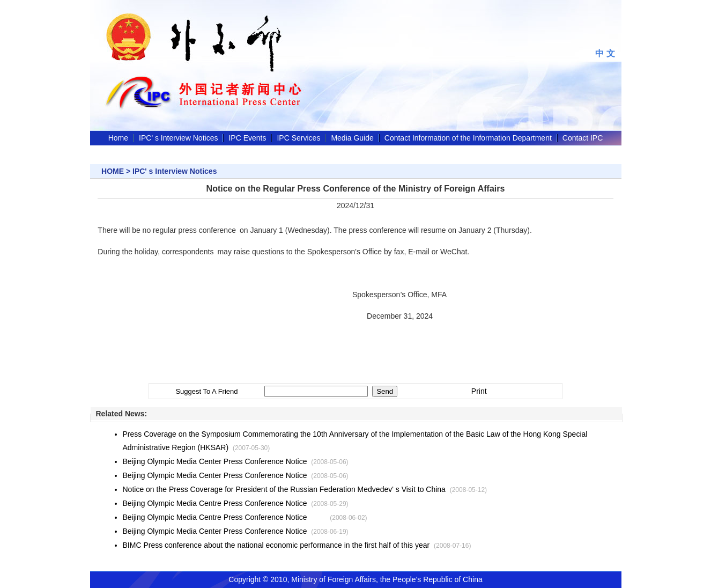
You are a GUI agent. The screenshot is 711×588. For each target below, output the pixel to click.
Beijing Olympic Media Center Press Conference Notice (215, 461)
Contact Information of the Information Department (468, 138)
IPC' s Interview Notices (178, 138)
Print (479, 391)
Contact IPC (583, 138)
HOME (113, 171)
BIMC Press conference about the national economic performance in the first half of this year (276, 545)
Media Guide (352, 138)
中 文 (605, 53)
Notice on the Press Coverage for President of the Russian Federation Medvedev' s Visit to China (284, 489)
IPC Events (247, 138)
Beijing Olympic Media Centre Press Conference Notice (215, 503)
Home (118, 138)
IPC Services (298, 138)
